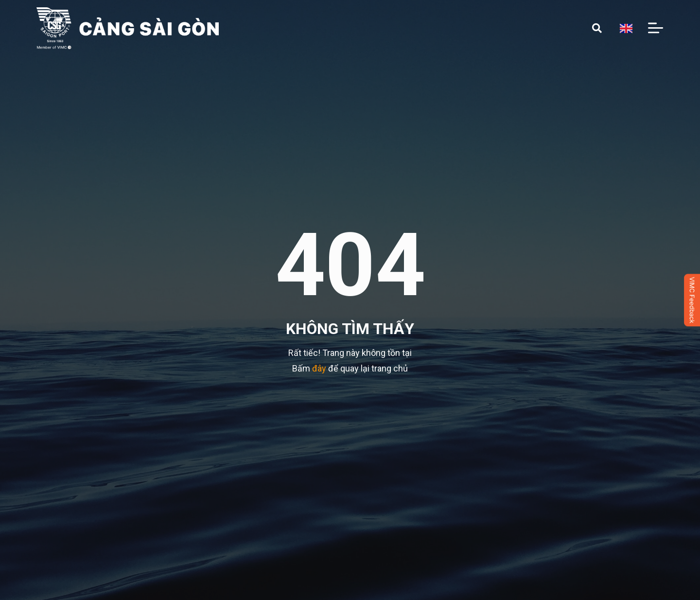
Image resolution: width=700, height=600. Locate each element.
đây (319, 368)
